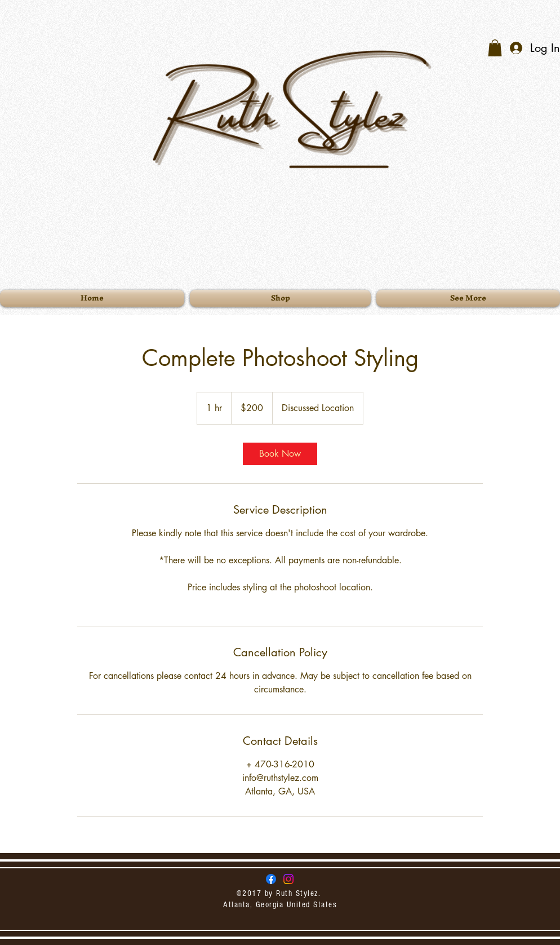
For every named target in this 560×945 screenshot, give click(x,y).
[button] (495, 48)
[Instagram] (288, 879)
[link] (280, 454)
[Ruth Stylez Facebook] (271, 879)
